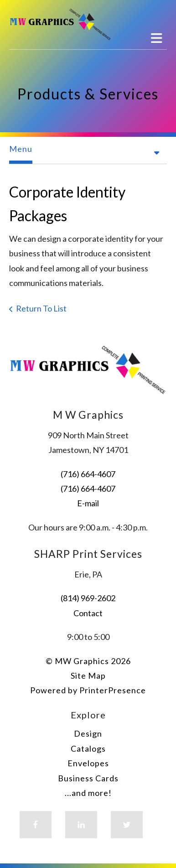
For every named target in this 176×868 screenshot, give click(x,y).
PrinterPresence (113, 690)
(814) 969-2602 (88, 598)
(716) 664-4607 (88, 474)
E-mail (88, 503)
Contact (88, 613)
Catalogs (88, 748)
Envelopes (88, 763)
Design (88, 733)
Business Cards (88, 778)
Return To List (41, 308)
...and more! (88, 793)
